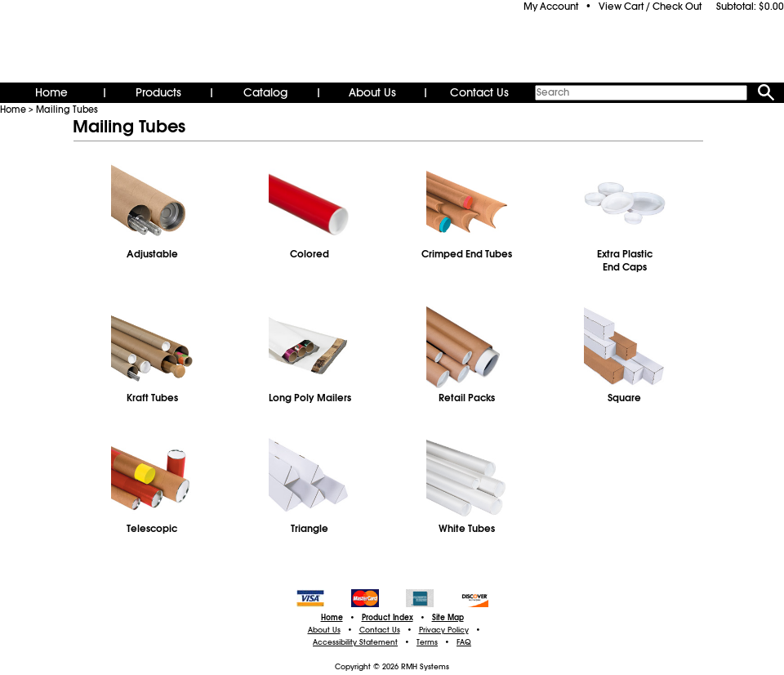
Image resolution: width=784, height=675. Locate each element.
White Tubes (467, 529)
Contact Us (479, 92)
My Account (551, 7)
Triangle (310, 529)
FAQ (464, 642)
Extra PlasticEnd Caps (625, 261)
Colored (310, 254)
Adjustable (152, 254)
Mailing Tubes (67, 110)
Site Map (448, 618)
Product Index (388, 618)
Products (158, 92)
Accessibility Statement (355, 642)
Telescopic (152, 529)
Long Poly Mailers (310, 398)
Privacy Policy (444, 630)
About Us (372, 92)
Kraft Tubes (152, 398)
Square (624, 398)
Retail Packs (467, 398)
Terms (427, 642)
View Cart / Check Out (650, 7)
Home (51, 92)
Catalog (265, 92)
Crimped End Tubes (467, 254)
